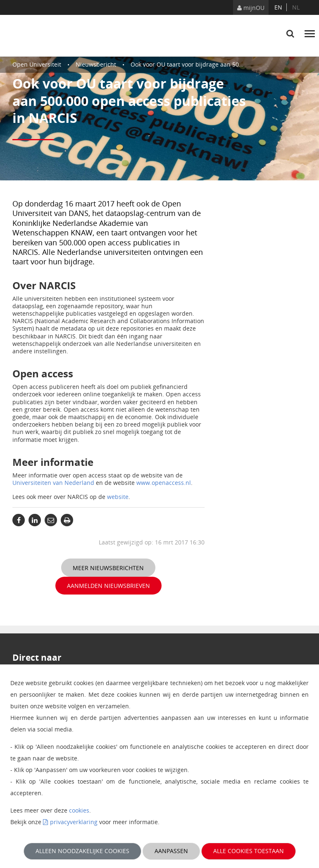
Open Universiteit (37, 64)
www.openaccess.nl (164, 483)
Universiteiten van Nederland (53, 483)
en (278, 7)
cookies (79, 810)
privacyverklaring (74, 822)
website (118, 497)
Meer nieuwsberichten (108, 568)
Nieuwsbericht (96, 64)
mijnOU (251, 8)
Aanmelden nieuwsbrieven (108, 586)
